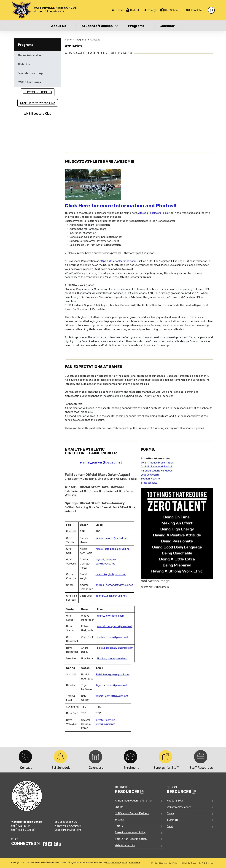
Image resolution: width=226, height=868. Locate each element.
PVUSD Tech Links (29, 82)
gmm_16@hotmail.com (111, 616)
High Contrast (189, 863)
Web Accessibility (125, 845)
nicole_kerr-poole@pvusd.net (113, 549)
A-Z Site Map (206, 863)
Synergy (152, 10)
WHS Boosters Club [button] (38, 114)
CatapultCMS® (113, 863)
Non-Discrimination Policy (164, 863)
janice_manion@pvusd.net (112, 538)
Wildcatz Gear (175, 801)
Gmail (170, 826)
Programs (139, 26)
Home (119, 10)
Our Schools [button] (173, 10)
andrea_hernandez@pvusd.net (114, 585)
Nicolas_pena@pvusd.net (112, 659)
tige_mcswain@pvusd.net (112, 685)
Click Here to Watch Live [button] (38, 103)
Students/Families (100, 26)
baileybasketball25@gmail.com (115, 648)
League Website (150, 475)
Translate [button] (196, 10)
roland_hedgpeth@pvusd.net (115, 626)
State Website (149, 483)
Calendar (167, 26)
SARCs (119, 826)
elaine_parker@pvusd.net (101, 462)
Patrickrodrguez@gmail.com (113, 675)
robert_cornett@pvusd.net (112, 696)
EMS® (125, 863)
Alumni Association (30, 55)
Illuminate (173, 820)
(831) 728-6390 (20, 826)
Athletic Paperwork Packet (154, 213)
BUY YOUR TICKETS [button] (38, 92)
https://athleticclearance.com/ (118, 261)
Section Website (150, 479)
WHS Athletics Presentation (157, 463)
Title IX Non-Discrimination (131, 839)
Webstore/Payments (179, 807)
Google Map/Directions (68, 830)
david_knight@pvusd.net (111, 574)
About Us (61, 26)
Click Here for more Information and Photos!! (121, 206)
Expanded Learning (30, 73)
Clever (170, 813)
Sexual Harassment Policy (130, 832)
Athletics (95, 40)
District (135, 10)
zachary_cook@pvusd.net (111, 596)
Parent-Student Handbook (157, 471)
